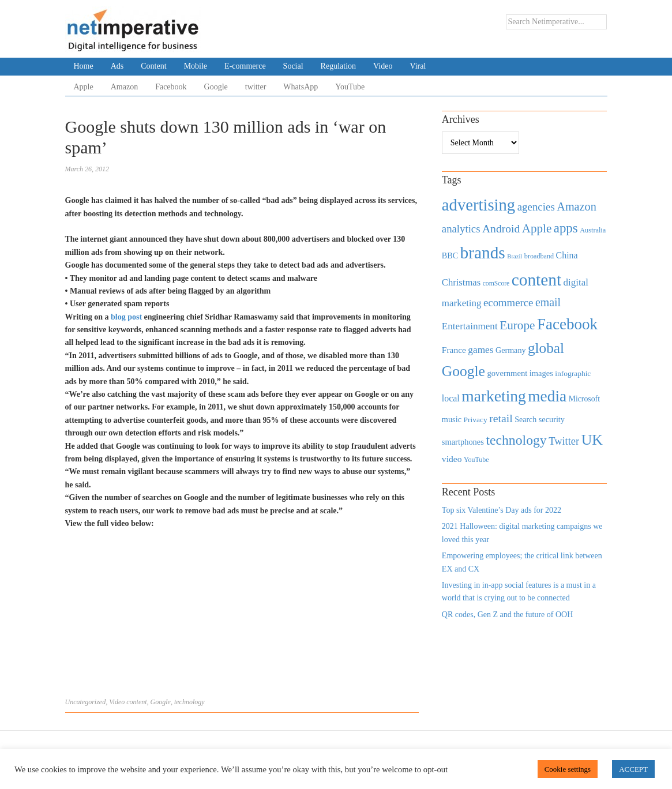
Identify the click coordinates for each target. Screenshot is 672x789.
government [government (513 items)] (507, 373)
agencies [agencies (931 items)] (536, 207)
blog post (127, 317)
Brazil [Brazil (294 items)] (515, 256)
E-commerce (245, 66)
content (136, 702)
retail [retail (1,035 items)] (501, 418)
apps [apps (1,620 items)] (566, 228)
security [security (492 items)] (552, 419)
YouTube (350, 87)
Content (153, 66)
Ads (117, 66)
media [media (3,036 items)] (547, 396)
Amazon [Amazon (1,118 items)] (577, 206)
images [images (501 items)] (541, 373)
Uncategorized (86, 702)
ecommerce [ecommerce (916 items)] (508, 303)
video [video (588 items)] (452, 459)
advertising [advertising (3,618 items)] (478, 205)
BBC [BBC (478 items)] (450, 256)
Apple (84, 87)
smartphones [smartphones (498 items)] (463, 442)
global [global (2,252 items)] (546, 348)
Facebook (171, 87)
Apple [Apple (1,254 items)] (537, 228)
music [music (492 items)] (452, 419)
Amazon (124, 87)
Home (84, 66)
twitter (256, 87)
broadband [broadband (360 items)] (539, 256)
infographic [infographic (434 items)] (573, 373)
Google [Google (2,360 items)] (463, 371)
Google (216, 87)
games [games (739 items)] (480, 350)
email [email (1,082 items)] (548, 302)
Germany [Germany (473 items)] (511, 350)
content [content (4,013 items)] (536, 280)
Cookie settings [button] (568, 769)
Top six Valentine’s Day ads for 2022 (502, 510)
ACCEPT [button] (633, 769)
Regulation (338, 66)
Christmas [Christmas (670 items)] (461, 282)
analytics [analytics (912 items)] (461, 229)
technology (189, 702)
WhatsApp (301, 87)
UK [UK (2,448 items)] (592, 440)
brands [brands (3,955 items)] (483, 253)
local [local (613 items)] (451, 398)
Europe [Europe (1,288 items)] (517, 325)
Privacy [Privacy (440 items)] (475, 420)
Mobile (196, 66)
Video (383, 66)
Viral (418, 66)
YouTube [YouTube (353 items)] (476, 460)
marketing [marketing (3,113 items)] (494, 396)
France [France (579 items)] (454, 350)
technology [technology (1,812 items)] (516, 440)
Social (293, 66)
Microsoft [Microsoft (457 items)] (584, 399)
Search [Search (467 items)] (525, 420)
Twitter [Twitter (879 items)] (564, 441)
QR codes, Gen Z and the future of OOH (507, 615)
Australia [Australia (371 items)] (593, 230)
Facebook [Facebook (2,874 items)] (567, 324)
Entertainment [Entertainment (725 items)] (470, 326)
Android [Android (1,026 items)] (501, 229)
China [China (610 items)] (567, 255)
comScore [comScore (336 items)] (496, 283)
